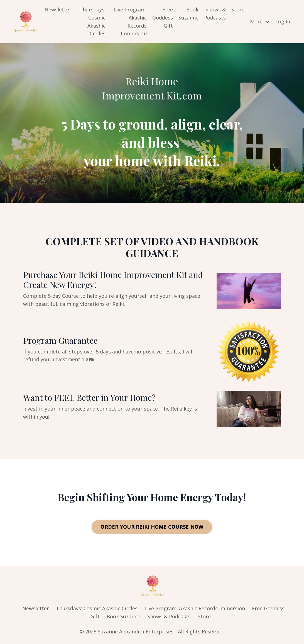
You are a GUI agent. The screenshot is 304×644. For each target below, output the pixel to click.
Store (238, 9)
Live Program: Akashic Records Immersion (130, 21)
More (260, 21)
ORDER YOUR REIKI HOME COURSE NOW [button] (152, 527)
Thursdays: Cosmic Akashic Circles (92, 21)
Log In (283, 21)
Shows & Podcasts (215, 14)
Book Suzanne (188, 14)
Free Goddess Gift (163, 18)
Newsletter (58, 9)
